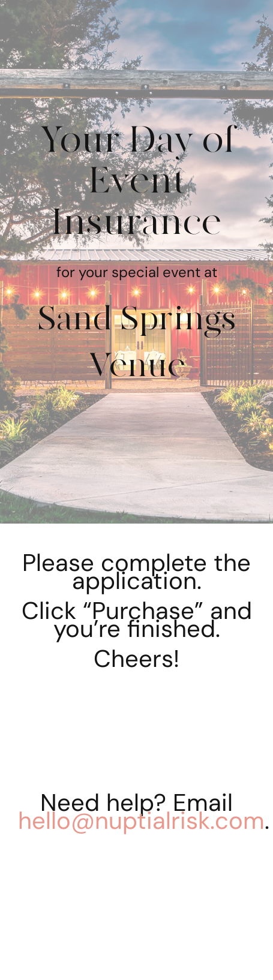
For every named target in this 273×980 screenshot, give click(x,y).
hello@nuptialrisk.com (141, 820)
